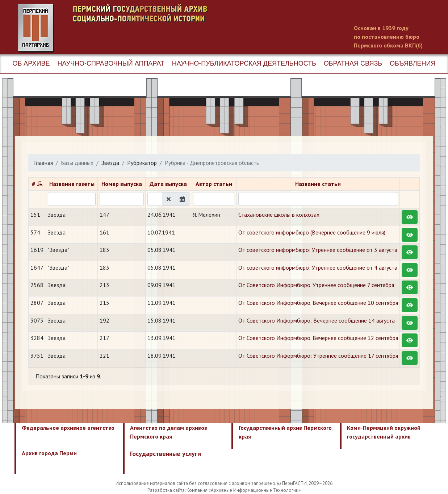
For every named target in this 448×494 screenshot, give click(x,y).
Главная (43, 163)
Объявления (413, 63)
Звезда (110, 163)
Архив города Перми (49, 453)
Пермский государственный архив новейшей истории (154, 28)
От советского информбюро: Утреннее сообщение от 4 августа (318, 267)
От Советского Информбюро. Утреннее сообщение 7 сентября (316, 285)
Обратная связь (353, 63)
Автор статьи (214, 184)
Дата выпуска (168, 184)
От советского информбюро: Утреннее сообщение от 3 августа (318, 250)
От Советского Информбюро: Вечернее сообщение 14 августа (317, 320)
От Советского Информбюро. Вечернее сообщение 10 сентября (318, 303)
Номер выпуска (122, 184)
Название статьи (318, 184)
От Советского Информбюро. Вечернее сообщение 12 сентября (318, 338)
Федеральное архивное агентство (68, 428)
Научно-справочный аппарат (111, 63)
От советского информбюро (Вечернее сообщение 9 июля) (312, 232)
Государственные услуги (166, 454)
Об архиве (31, 63)
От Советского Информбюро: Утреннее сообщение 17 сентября (318, 356)
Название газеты (72, 184)
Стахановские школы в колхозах (279, 215)
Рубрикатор (142, 163)
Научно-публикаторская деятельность (244, 63)
